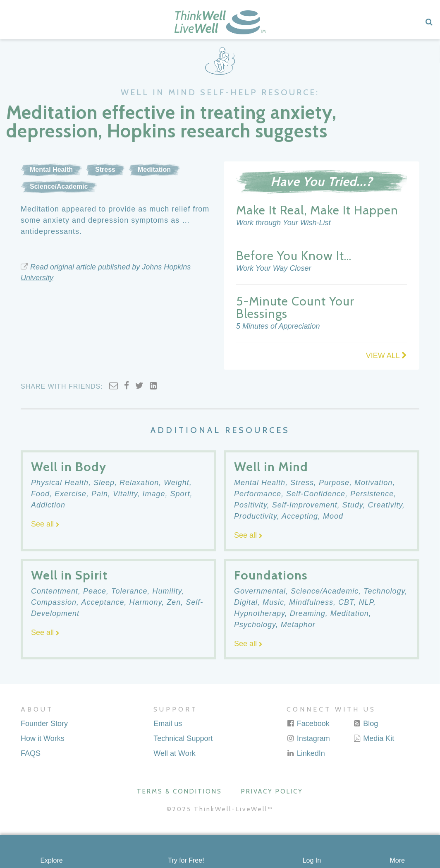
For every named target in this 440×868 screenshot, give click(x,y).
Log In (312, 860)
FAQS (31, 753)
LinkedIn (306, 753)
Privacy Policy (272, 791)
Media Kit (373, 738)
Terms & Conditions (179, 791)
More (397, 860)
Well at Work (174, 753)
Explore (51, 860)
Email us (168, 724)
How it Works (43, 738)
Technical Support (183, 738)
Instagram (308, 738)
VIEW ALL (386, 356)
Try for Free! (186, 860)
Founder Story (44, 724)
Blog (365, 724)
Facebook (308, 724)
